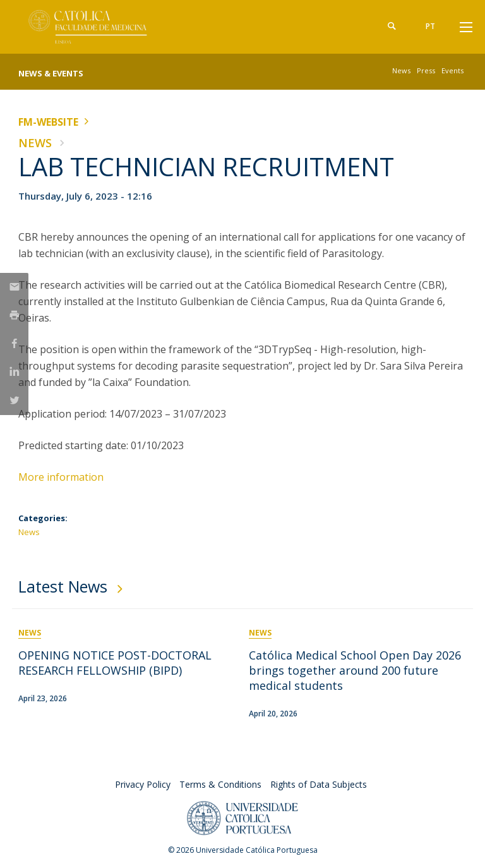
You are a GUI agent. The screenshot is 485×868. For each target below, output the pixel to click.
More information (62, 477)
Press (426, 70)
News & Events (51, 73)
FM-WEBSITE (48, 122)
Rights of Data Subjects (319, 784)
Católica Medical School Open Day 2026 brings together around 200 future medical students (355, 670)
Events (452, 70)
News (401, 70)
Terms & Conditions (220, 784)
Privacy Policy (143, 784)
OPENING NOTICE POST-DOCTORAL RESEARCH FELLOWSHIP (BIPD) (115, 663)
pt (430, 26)
